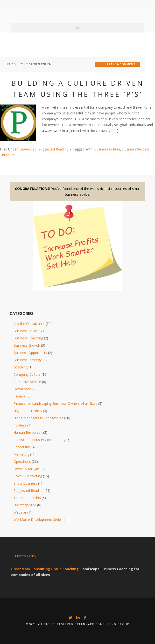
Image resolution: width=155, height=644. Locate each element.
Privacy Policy (26, 556)
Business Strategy (28, 360)
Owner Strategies (27, 469)
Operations (22, 461)
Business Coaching (28, 338)
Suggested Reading (53, 149)
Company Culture (27, 374)
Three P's (7, 155)
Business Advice (26, 331)
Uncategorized (25, 505)
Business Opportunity (30, 353)
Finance (20, 396)
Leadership (28, 149)
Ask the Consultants (29, 324)
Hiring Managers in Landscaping (38, 418)
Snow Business (25, 483)
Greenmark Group (77, 12)
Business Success (136, 149)
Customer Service (27, 382)
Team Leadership (27, 498)
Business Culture (107, 149)
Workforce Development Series (38, 520)
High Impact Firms (28, 411)
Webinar (20, 512)
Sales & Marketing (28, 476)
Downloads (22, 389)
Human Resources (28, 432)
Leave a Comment (121, 64)
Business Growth (27, 345)
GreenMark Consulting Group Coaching (45, 569)
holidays (20, 425)
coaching (21, 367)
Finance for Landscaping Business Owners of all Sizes (55, 403)
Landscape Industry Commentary (39, 440)
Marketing (21, 454)
